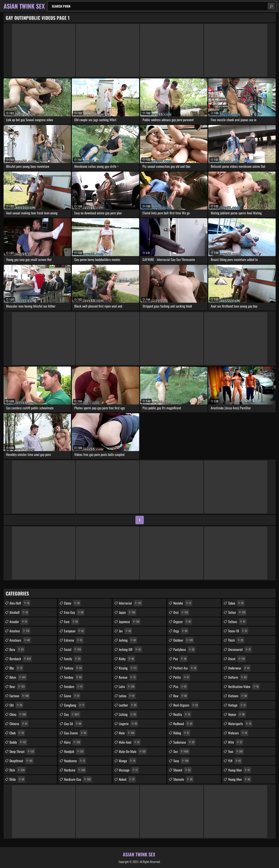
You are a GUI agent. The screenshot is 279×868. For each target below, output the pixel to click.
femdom (74, 687)
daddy (18, 742)
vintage (237, 705)
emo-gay (74, 612)
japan (127, 612)
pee (180, 659)
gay (72, 714)
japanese (130, 622)
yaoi (236, 751)
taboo (236, 603)
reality (182, 714)
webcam (238, 733)
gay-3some (76, 733)
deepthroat (21, 761)
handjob (74, 751)
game (72, 696)
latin (127, 687)
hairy (73, 742)
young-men (240, 779)
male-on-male (133, 751)
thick (236, 640)
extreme (74, 640)
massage (129, 770)
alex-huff (20, 603)
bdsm (18, 677)
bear (18, 687)
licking (128, 714)
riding (182, 733)
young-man (240, 770)
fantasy (73, 668)
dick (18, 770)
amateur (20, 631)
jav (125, 631)
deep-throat (22, 751)
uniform (238, 677)
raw (181, 696)
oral (181, 612)
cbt (16, 705)
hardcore (75, 770)
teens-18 (238, 631)
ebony (72, 603)
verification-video (244, 687)
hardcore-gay (78, 779)
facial (73, 649)
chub (17, 733)
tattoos (237, 622)
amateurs (20, 640)
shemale (183, 779)
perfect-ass (185, 668)
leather (128, 705)
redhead (183, 724)
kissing (128, 668)
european (74, 631)
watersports (240, 724)
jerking (128, 640)
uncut (237, 659)
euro (71, 622)
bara (17, 649)
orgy (181, 631)
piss (180, 687)
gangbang (75, 705)
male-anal (130, 742)
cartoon (20, 696)
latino (127, 696)
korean (128, 677)
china (18, 714)
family (73, 659)
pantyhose (184, 649)
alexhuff (19, 612)
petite (182, 677)
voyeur (237, 714)
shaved (182, 770)
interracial (131, 603)
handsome (75, 761)
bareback (21, 659)
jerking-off (130, 649)
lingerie (128, 724)
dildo (17, 779)
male (127, 733)
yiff (235, 761)
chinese (19, 724)
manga (127, 761)
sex (181, 751)
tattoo (237, 612)
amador (19, 622)
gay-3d (73, 724)
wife (236, 742)
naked (127, 779)
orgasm (183, 622)
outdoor (184, 640)
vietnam (238, 696)
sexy (181, 761)
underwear (239, 668)
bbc (16, 668)
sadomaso (184, 742)
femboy (73, 677)
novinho (183, 603)
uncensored (240, 649)
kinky (127, 659)
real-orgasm (186, 705)
